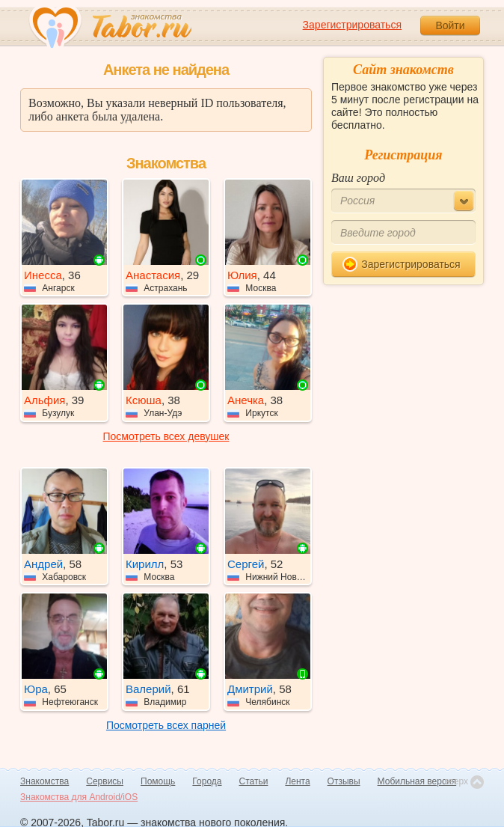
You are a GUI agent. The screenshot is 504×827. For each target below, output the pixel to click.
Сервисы (105, 781)
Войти (450, 25)
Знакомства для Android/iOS (79, 797)
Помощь (158, 781)
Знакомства (44, 781)
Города (207, 781)
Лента (297, 781)
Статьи (254, 781)
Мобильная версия (417, 781)
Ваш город (358, 178)
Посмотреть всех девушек (166, 436)
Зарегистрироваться (352, 25)
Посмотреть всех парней (166, 725)
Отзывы (344, 781)
